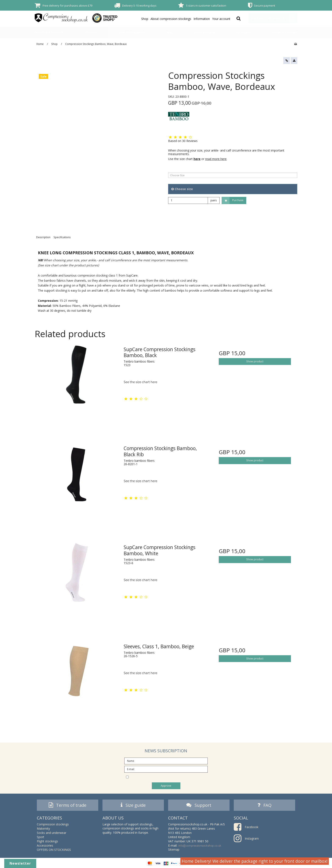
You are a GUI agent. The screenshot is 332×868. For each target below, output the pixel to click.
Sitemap (174, 849)
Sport (170, 33)
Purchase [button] (233, 200)
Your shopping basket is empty (274, 18)
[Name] (166, 761)
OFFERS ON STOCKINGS (285, 33)
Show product (255, 361)
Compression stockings (49, 33)
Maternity (91, 33)
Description (43, 237)
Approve (166, 786)
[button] (287, 61)
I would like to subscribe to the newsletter (170, 777)
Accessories (244, 33)
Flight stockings (205, 33)
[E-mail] (166, 769)
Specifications (62, 237)
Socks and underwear (132, 33)
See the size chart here (140, 382)
